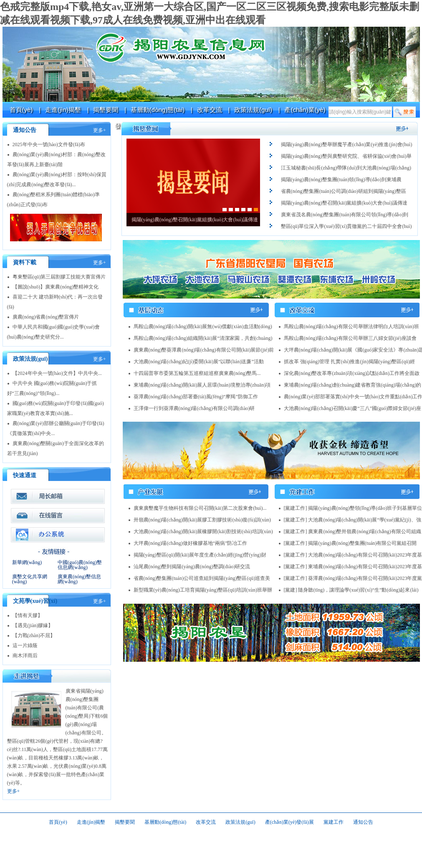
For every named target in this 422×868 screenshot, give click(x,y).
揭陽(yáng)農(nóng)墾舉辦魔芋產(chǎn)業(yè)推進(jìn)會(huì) (347, 144)
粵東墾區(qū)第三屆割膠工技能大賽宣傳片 (59, 277)
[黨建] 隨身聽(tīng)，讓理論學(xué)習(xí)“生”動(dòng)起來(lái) (351, 590)
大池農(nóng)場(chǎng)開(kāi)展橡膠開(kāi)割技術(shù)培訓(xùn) (203, 531)
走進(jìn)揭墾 (63, 110)
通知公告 (25, 130)
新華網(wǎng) (27, 562)
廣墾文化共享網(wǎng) (30, 579)
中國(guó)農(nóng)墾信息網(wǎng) (80, 565)
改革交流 (210, 110)
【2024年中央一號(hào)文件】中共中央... (57, 373)
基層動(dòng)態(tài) (158, 110)
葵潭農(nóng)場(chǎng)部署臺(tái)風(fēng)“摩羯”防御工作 (196, 397)
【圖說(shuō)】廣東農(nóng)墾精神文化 (56, 287)
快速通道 (25, 475)
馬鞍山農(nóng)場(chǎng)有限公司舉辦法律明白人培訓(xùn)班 (351, 326)
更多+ (100, 130)
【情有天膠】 (28, 615)
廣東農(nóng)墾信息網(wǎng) (79, 579)
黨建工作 (334, 822)
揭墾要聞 (106, 110)
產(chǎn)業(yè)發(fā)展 (289, 822)
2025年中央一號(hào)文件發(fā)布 (49, 144)
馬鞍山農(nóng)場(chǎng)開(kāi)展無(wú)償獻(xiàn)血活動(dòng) (203, 326)
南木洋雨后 (25, 655)
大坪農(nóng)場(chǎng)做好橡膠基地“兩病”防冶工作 (191, 543)
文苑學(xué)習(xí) (35, 601)
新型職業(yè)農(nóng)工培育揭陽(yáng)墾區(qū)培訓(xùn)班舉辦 (203, 590)
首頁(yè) (21, 110)
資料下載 (25, 262)
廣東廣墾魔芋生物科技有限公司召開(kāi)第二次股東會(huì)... (200, 508)
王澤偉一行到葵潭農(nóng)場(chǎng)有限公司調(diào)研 (194, 408)
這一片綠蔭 (25, 645)
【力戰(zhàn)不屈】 (34, 635)
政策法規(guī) (253, 110)
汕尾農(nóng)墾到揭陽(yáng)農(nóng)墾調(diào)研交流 (192, 567)
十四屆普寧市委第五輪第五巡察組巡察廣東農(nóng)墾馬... (197, 373)
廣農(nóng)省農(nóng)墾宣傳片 (46, 317)
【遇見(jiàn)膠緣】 (33, 625)
